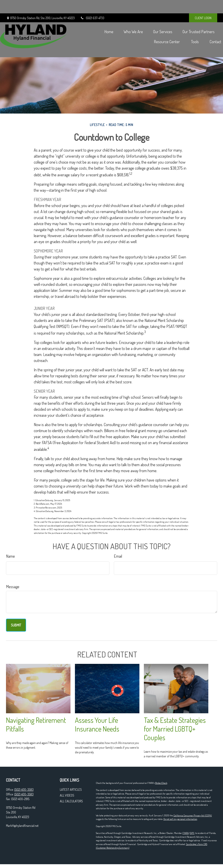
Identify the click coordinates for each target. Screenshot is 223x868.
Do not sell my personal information (180, 819)
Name (10, 556)
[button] (103, 18)
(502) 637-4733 (92, 5)
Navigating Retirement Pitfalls (36, 724)
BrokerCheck (161, 783)
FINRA (186, 833)
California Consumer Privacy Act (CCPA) (193, 815)
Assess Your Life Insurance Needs (97, 724)
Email (118, 556)
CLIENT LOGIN (203, 5)
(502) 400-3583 (24, 790)
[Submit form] (16, 625)
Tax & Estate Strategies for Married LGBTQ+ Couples (175, 729)
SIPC (192, 833)
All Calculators (71, 801)
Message (13, 587)
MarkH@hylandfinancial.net (22, 826)
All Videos (67, 795)
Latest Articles (71, 790)
